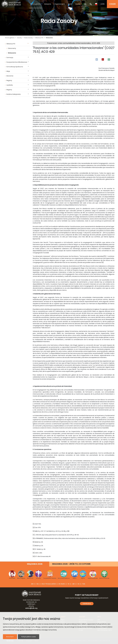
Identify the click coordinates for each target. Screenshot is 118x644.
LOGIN (103, 4)
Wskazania (49, 38)
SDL (38, 584)
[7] (78, 347)
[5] (105, 256)
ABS (74, 584)
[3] (39, 239)
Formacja (10, 58)
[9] (94, 367)
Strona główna (36, 4)
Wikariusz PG (39, 38)
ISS (69, 584)
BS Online (62, 584)
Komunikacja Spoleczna (15, 67)
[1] (55, 86)
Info (85, 4)
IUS (79, 584)
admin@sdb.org (31, 608)
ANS (32, 584)
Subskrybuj (87, 604)
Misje (8, 71)
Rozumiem (10, 637)
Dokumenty (12, 48)
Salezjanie (48, 4)
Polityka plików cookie (29, 637)
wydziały (10, 85)
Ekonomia (10, 76)
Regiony (9, 80)
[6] (103, 262)
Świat (70, 4)
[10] (107, 428)
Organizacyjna (60, 4)
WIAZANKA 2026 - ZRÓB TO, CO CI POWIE (71, 564)
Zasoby (78, 4)
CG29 (112, 4)
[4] (79, 251)
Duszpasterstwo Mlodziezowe (17, 62)
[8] (102, 353)
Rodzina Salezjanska (14, 94)
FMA (84, 584)
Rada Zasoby (29, 38)
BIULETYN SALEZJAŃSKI (49, 584)
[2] (40, 223)
